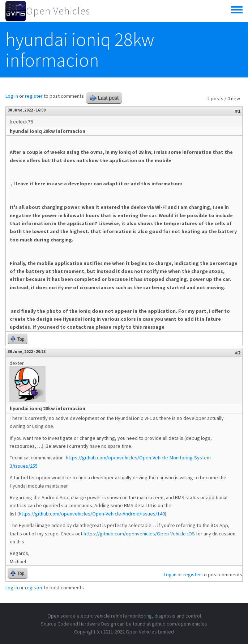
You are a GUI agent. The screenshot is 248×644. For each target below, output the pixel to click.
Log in (12, 96)
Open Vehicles (58, 11)
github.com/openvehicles (179, 624)
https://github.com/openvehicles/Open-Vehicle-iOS (139, 534)
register (34, 96)
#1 (238, 111)
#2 (238, 353)
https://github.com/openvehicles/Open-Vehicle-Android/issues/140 (92, 514)
